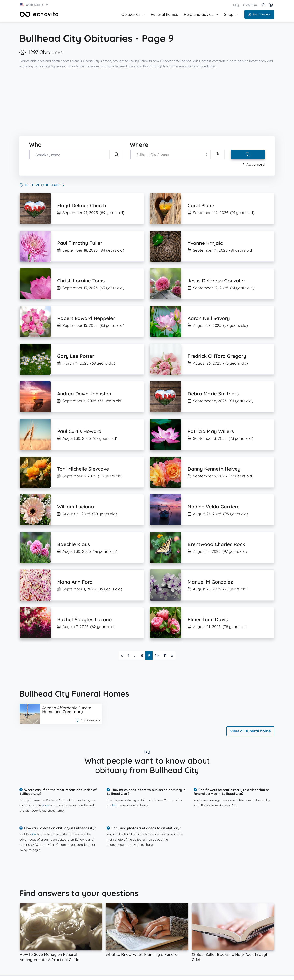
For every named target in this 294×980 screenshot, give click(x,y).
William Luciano (76, 507)
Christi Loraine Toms (81, 281)
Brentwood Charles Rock (216, 544)
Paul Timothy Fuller (80, 243)
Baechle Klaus (73, 544)
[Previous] (122, 655)
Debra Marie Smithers (213, 394)
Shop (231, 14)
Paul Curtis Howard (79, 431)
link (115, 805)
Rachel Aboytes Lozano (85, 619)
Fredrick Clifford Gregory (217, 356)
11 (165, 655)
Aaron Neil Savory (209, 318)
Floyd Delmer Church (82, 205)
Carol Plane (201, 205)
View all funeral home (250, 731)
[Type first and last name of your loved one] (69, 155)
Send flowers (259, 14)
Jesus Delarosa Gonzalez (217, 281)
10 (157, 655)
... (135, 655)
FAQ (236, 5)
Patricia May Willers (211, 431)
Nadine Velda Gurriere (214, 507)
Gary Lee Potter (76, 356)
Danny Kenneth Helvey (214, 469)
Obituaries (133, 14)
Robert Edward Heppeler (86, 318)
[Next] (172, 655)
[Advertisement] (147, 103)
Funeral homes (164, 14)
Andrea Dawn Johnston (84, 394)
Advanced (254, 164)
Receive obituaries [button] (42, 185)
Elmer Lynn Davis (208, 619)
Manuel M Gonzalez (210, 582)
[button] (34, 5)
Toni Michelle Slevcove (83, 469)
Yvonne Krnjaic (205, 243)
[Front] (39, 14)
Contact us (250, 5)
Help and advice (201, 14)
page (46, 805)
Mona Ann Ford (75, 582)
